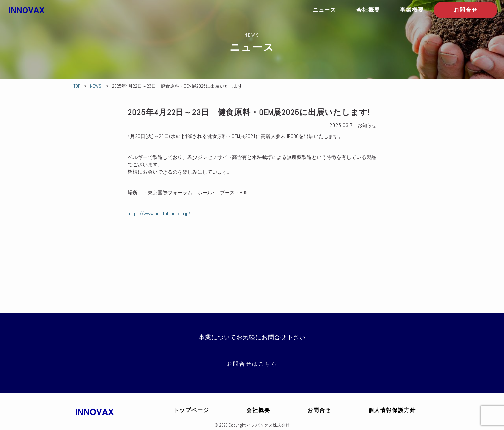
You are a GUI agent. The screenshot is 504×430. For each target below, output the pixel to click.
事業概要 (412, 10)
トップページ (191, 410)
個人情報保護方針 (392, 410)
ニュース (325, 10)
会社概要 (368, 10)
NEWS (96, 86)
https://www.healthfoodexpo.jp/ (159, 213)
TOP (77, 86)
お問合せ (466, 10)
